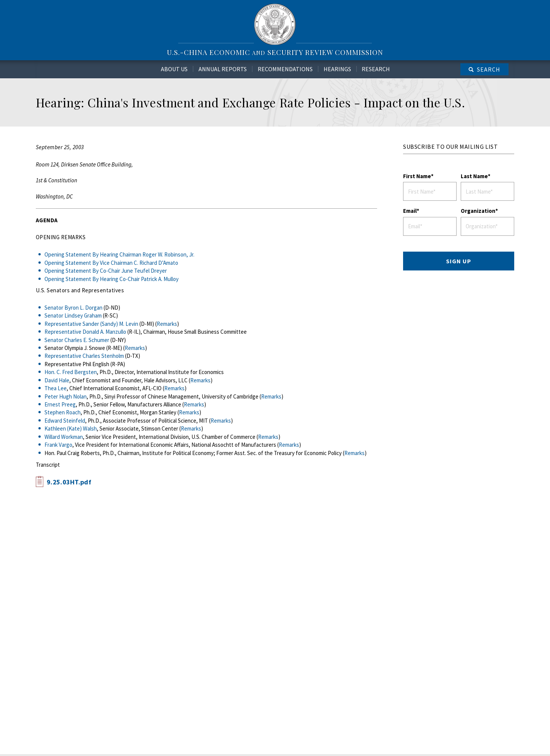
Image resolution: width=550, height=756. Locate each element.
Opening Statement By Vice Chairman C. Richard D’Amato (111, 263)
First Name (417, 176)
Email (410, 211)
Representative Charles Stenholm (84, 356)
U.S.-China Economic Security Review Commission (275, 52)
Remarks (167, 324)
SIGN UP (459, 261)
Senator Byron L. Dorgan (73, 308)
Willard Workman (64, 437)
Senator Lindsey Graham (73, 315)
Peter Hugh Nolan (66, 396)
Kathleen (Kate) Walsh (71, 428)
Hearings (337, 69)
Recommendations (285, 69)
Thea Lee (56, 388)
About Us (174, 69)
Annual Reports (223, 69)
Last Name (474, 176)
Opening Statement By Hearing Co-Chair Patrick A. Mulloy (112, 279)
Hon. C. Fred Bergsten (71, 372)
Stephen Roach (63, 412)
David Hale (57, 380)
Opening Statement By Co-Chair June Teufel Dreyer (106, 271)
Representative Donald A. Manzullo (85, 332)
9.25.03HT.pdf (69, 482)
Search (489, 69)
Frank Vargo (58, 445)
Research (376, 69)
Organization (478, 211)
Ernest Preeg (60, 404)
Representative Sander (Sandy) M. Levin (91, 324)
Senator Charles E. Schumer (77, 340)
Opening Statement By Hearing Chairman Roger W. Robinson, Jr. (119, 254)
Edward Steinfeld (65, 421)
